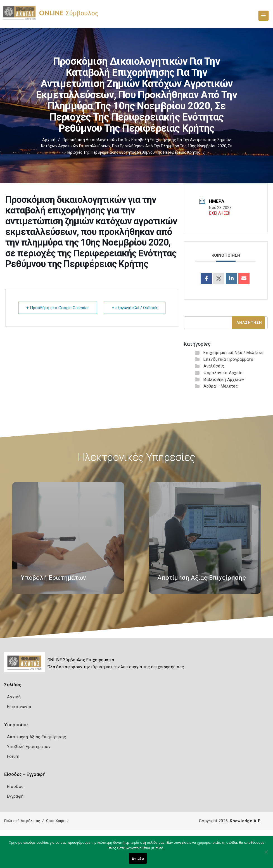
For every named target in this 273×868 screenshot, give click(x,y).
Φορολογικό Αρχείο (223, 373)
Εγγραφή (15, 796)
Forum (13, 756)
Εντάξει (138, 858)
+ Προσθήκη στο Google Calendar (58, 308)
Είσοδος (15, 787)
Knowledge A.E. (246, 821)
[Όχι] (266, 855)
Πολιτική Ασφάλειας (22, 821)
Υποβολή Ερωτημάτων (29, 747)
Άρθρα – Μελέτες (221, 386)
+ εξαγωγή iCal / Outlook (135, 308)
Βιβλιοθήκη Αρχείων (224, 379)
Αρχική (49, 140)
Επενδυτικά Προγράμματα (228, 359)
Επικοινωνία (19, 707)
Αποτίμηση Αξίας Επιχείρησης (36, 737)
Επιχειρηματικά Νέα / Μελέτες (233, 353)
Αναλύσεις (214, 366)
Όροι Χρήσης (57, 821)
